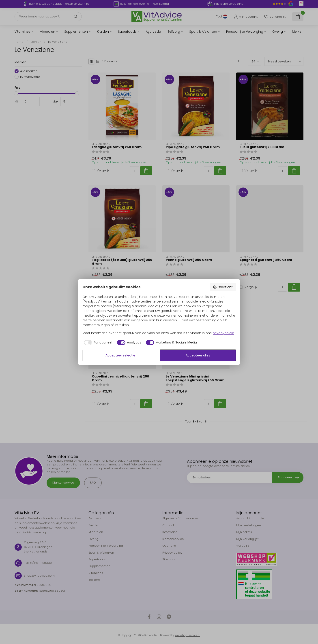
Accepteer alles (198, 355)
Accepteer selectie (120, 355)
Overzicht (223, 287)
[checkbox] (97, 343)
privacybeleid (223, 333)
